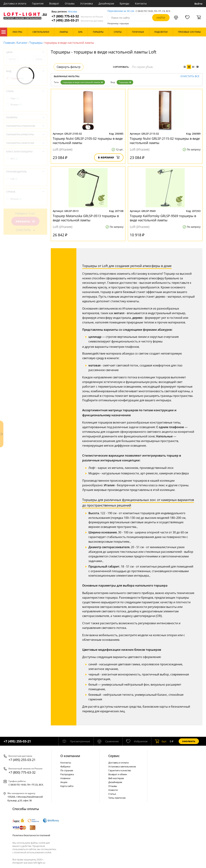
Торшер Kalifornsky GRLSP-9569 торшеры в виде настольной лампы (163, 218)
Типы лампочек (117, 798)
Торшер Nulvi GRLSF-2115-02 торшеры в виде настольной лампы (165, 141)
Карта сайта (67, 786)
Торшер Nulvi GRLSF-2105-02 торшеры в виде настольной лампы (88, 141)
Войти (198, 4)
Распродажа (67, 774)
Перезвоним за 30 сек (121, 11)
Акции (64, 782)
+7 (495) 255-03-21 (77, 20)
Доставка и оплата (15, 3)
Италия (16, 199)
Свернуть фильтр (69, 67)
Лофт (15, 98)
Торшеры (36, 43)
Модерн (16, 104)
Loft (14, 179)
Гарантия (38, 3)
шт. (161, 741)
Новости (113, 790)
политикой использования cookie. (33, 852)
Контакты (141, 3)
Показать (25, 221)
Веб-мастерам (116, 778)
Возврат (54, 3)
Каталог (4, 32)
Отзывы (70, 3)
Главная (9, 43)
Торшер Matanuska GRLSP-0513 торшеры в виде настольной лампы (86, 218)
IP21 (14, 159)
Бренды (124, 3)
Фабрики (65, 766)
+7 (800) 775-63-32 (77, 16)
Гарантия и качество (120, 770)
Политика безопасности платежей (31, 835)
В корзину (109, 157)
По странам (67, 770)
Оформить (189, 741)
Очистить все (190, 76)
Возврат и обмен (118, 774)
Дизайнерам (106, 3)
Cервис (114, 756)
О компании (70, 756)
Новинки (65, 778)
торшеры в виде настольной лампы (83, 82)
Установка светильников (122, 766)
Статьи (112, 794)
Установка (87, 3)
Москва (73, 12)
